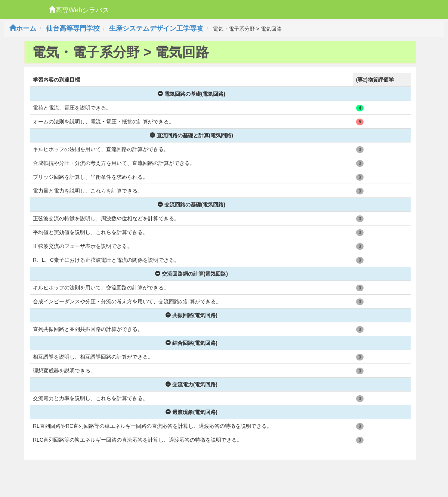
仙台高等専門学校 (73, 28)
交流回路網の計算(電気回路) (191, 274)
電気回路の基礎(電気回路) (191, 94)
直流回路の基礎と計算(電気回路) (191, 135)
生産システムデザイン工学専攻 (156, 28)
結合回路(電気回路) (191, 343)
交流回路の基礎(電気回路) (191, 205)
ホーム (23, 28)
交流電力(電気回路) (191, 384)
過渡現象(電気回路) (191, 412)
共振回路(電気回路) (191, 315)
